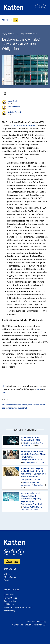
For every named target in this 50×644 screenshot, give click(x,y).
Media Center (10, 577)
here (39, 389)
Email (6, 580)
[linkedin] (18, 94)
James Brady (13, 101)
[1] (41, 332)
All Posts (7, 20)
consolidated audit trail (16, 408)
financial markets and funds (15, 405)
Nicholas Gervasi (14, 112)
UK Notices (9, 604)
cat (3, 408)
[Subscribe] (16, 20)
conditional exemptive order (23, 125)
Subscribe (12, 562)
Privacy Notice (10, 598)
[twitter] (11, 94)
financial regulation (37, 405)
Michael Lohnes (14, 107)
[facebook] (24, 94)
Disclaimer (9, 595)
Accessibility (10, 611)
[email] (5, 94)
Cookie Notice (10, 601)
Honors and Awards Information (18, 607)
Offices (7, 574)
